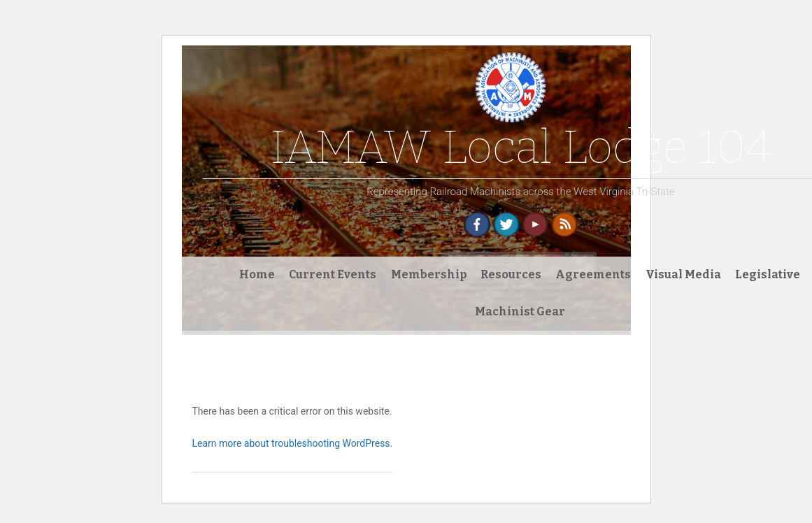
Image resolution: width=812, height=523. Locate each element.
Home (257, 274)
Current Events (333, 274)
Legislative (768, 274)
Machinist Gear (520, 311)
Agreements (593, 274)
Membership (429, 274)
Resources (511, 274)
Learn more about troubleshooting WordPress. (293, 443)
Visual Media (683, 274)
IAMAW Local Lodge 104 (521, 147)
